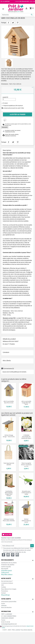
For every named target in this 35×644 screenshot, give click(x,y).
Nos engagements (7, 560)
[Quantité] (9, 99)
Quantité (5, 97)
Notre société (6, 578)
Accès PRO (7, 535)
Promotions (5, 591)
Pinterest (18, 23)
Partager (8, 23)
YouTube (8, 555)
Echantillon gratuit (7, 571)
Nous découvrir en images (9, 589)
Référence (6, 341)
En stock (5, 344)
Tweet (13, 23)
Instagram (17, 555)
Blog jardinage (5, 595)
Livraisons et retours (7, 583)
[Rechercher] (17, 15)
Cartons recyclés (6, 567)
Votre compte (6, 599)
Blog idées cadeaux (7, 574)
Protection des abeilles (8, 565)
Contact (3, 593)
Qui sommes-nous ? (7, 581)
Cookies (4, 587)
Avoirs (3, 604)
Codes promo (5, 573)
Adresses (4, 605)
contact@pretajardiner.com (9, 624)
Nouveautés (5, 569)
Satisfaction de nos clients (9, 563)
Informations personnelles (9, 602)
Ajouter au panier (18, 114)
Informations (6, 611)
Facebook (4, 555)
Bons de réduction (6, 607)
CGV (2, 585)
